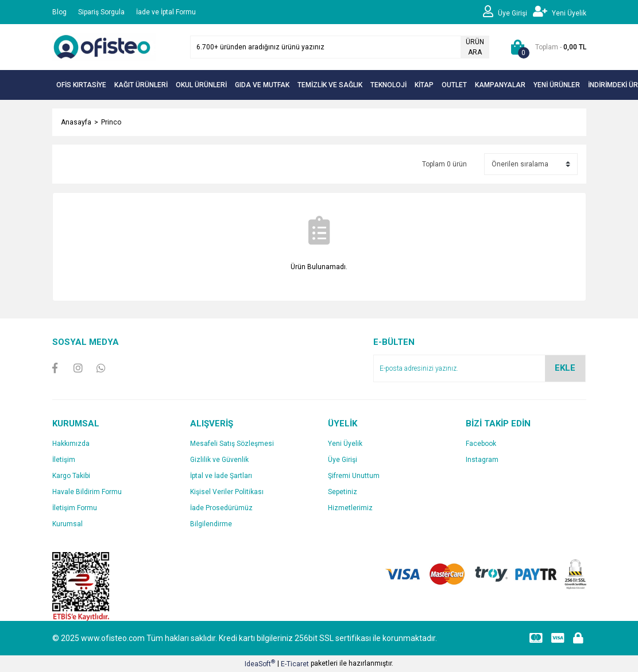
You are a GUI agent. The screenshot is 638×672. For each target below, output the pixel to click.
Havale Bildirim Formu (87, 492)
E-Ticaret (295, 664)
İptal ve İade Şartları (221, 476)
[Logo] (104, 46)
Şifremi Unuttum (354, 476)
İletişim (64, 460)
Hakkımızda (71, 444)
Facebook (481, 444)
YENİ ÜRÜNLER (557, 85)
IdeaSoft (260, 663)
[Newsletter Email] (480, 368)
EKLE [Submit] (565, 368)
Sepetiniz (343, 492)
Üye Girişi (343, 460)
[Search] (340, 47)
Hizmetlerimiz (350, 508)
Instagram (482, 460)
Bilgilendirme (211, 524)
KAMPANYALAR (500, 85)
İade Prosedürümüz (221, 508)
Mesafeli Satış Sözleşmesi (232, 444)
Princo (111, 122)
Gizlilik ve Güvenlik (219, 460)
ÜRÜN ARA (475, 47)
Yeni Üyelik (345, 444)
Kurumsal (67, 524)
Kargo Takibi (71, 476)
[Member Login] (508, 12)
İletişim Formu (75, 508)
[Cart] (546, 47)
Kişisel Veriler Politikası (227, 492)
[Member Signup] (560, 12)
